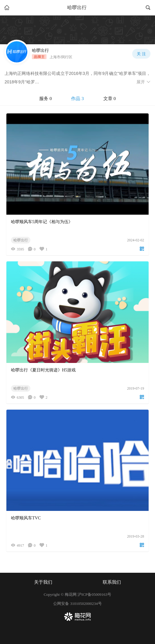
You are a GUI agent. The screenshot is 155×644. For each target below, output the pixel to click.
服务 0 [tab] (45, 99)
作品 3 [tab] (77, 99)
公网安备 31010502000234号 (77, 604)
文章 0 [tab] (110, 99)
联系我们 (112, 582)
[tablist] (77, 99)
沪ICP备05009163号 (94, 594)
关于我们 (43, 582)
